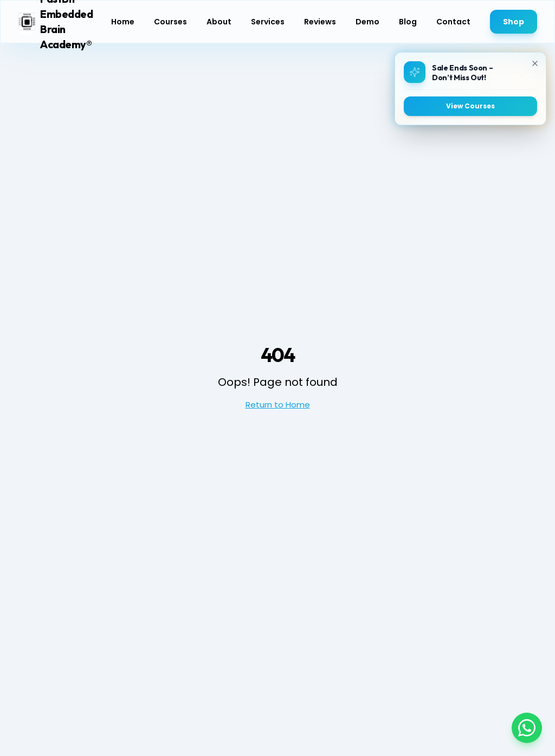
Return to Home (278, 405)
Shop (514, 22)
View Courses (470, 106)
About (219, 22)
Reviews (320, 22)
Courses (170, 22)
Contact (453, 22)
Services (268, 22)
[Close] (534, 63)
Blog (408, 22)
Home (123, 22)
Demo (367, 22)
